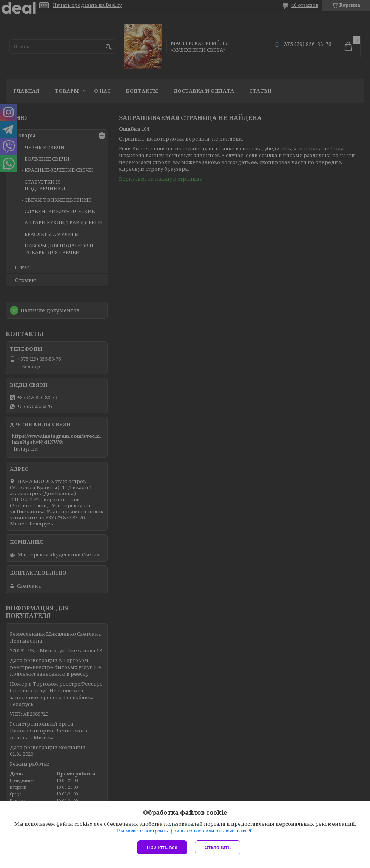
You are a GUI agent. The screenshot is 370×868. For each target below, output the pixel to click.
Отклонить (218, 847)
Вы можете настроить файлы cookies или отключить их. (182, 831)
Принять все (162, 847)
